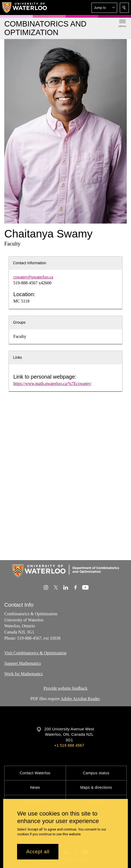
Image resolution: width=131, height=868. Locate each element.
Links (17, 357)
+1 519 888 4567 (69, 745)
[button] (104, 8)
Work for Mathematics (23, 674)
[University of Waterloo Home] (25, 7)
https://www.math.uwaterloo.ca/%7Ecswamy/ (52, 384)
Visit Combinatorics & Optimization (35, 653)
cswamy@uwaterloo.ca (33, 277)
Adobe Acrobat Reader (80, 699)
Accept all (38, 852)
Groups (19, 322)
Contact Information (30, 263)
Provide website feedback (65, 688)
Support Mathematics (23, 663)
